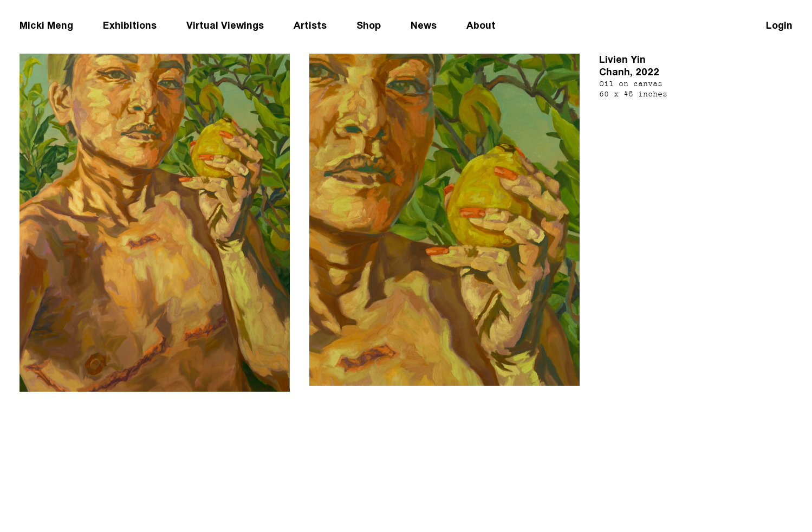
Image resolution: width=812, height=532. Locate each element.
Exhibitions (130, 25)
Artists (310, 25)
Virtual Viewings (225, 25)
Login (779, 25)
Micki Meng (46, 25)
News (424, 25)
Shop (369, 25)
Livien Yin (622, 59)
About (481, 25)
